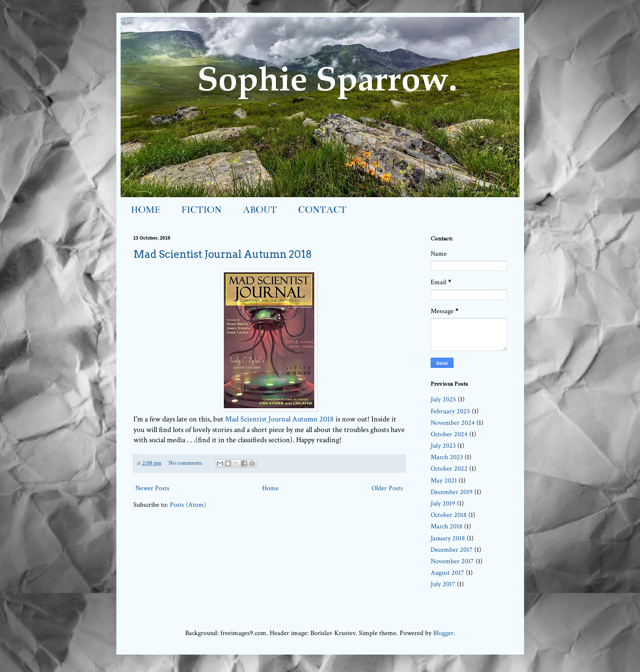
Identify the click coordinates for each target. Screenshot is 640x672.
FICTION (202, 210)
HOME (145, 210)
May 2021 (444, 481)
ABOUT (260, 210)
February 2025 (450, 411)
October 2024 (449, 434)
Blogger (443, 633)
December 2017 (452, 550)
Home (270, 488)
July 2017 (443, 584)
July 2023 (443, 446)
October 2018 (449, 515)
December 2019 (452, 492)
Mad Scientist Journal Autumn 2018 (223, 254)
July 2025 (443, 400)
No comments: (186, 463)
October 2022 (449, 469)
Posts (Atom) (188, 505)
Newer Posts (152, 488)
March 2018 (447, 527)
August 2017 (447, 573)
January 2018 (448, 538)
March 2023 (447, 457)
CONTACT (322, 210)
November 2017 (452, 561)
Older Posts (387, 488)
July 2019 (443, 504)
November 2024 (453, 423)
